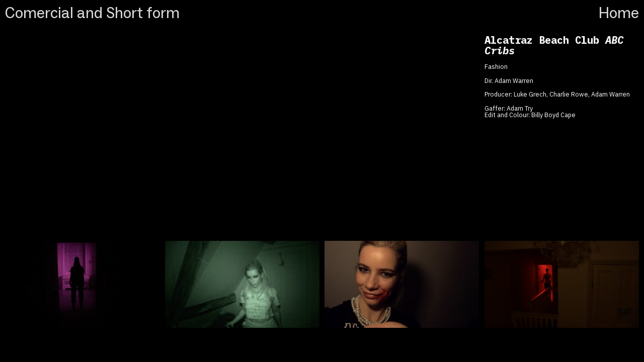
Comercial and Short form (94, 13)
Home (619, 13)
